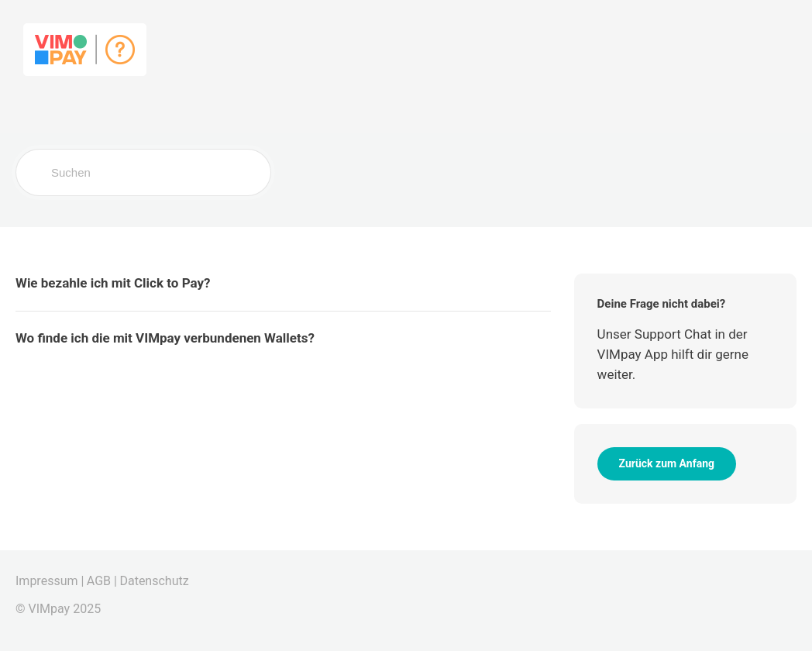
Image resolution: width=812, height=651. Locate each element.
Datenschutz (154, 581)
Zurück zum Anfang (667, 463)
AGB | (102, 581)
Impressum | (50, 581)
